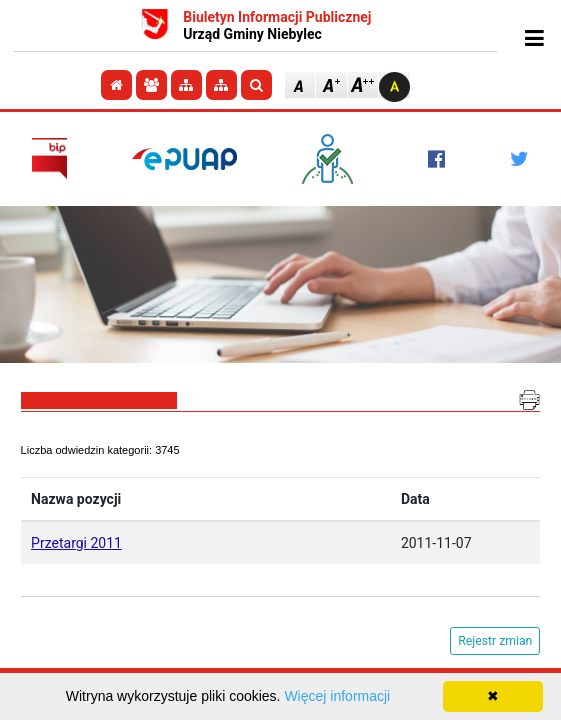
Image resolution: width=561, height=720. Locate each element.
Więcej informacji (337, 696)
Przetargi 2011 (76, 543)
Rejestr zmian (495, 641)
